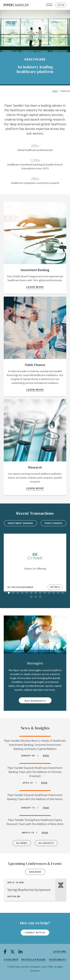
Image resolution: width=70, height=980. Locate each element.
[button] (49, 5)
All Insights (46, 843)
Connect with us (35, 933)
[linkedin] (20, 952)
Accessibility (58, 960)
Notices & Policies (34, 960)
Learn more (35, 287)
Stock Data (11, 960)
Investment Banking (20, 523)
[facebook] (5, 952)
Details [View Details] (55, 587)
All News (22, 843)
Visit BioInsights (35, 701)
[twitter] (13, 952)
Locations (60, 952)
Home (55, 91)
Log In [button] (61, 5)
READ (46, 756)
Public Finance (53, 523)
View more (35, 872)
